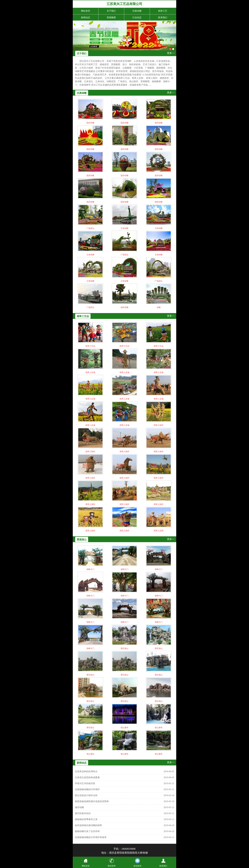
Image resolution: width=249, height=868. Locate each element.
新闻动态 (86, 18)
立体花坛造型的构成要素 (87, 777)
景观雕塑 (111, 18)
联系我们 (163, 18)
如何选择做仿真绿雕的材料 (88, 825)
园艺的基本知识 (83, 813)
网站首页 (86, 11)
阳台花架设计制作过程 (86, 795)
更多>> (171, 53)
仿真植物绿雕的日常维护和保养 (91, 837)
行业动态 (137, 18)
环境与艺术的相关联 (85, 783)
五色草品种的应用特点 (86, 771)
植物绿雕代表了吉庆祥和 (87, 831)
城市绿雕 (79, 807)
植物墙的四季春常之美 (86, 819)
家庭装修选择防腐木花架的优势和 (92, 801)
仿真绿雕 (137, 11)
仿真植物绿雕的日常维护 (87, 789)
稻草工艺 (163, 11)
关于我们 (111, 11)
